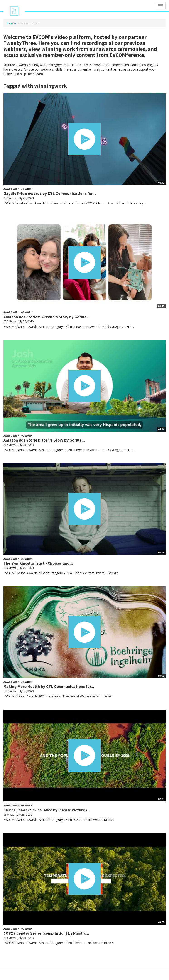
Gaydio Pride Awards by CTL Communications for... (50, 193)
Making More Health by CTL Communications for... (49, 686)
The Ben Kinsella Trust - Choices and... (38, 563)
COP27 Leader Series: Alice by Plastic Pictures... (47, 810)
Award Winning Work (18, 189)
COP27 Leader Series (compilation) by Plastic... (46, 933)
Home (11, 23)
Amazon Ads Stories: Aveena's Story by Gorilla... (47, 317)
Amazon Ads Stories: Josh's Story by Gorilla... (44, 440)
